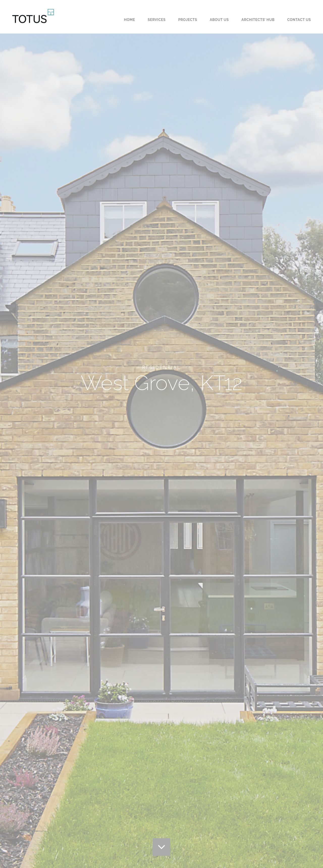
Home (129, 20)
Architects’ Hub (258, 20)
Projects (188, 20)
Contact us (299, 20)
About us (219, 20)
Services (157, 20)
